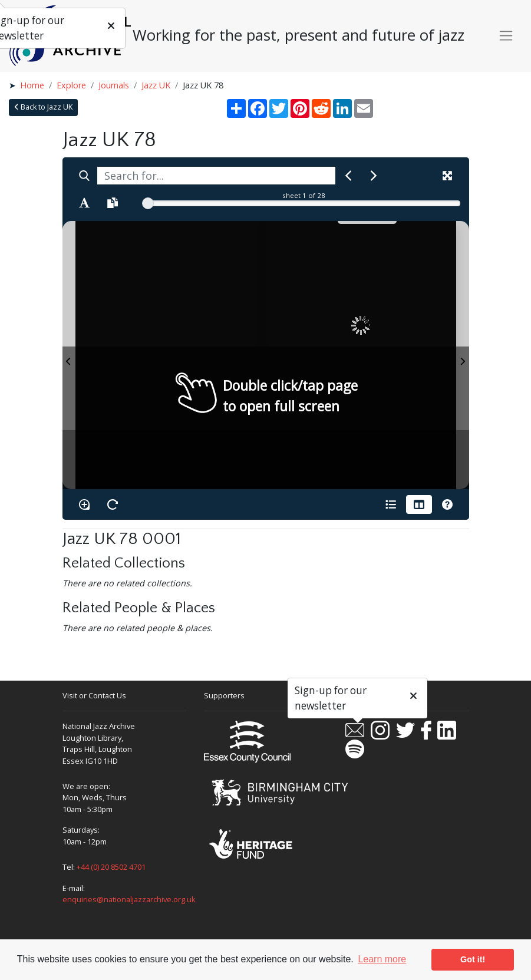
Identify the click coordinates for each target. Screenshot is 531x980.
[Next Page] (463, 355)
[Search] (84, 176)
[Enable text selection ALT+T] (84, 203)
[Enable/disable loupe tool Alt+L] (84, 504)
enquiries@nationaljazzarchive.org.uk (129, 899)
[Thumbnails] (419, 504)
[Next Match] (374, 176)
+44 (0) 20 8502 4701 (111, 867)
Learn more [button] (382, 959)
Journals (114, 85)
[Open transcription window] (113, 203)
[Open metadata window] (391, 504)
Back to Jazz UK (43, 107)
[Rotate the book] (113, 504)
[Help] (447, 504)
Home (32, 85)
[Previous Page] (69, 355)
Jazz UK (156, 85)
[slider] (148, 203)
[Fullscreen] (447, 176)
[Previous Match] (348, 176)
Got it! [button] (473, 959)
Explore (71, 85)
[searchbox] (217, 176)
